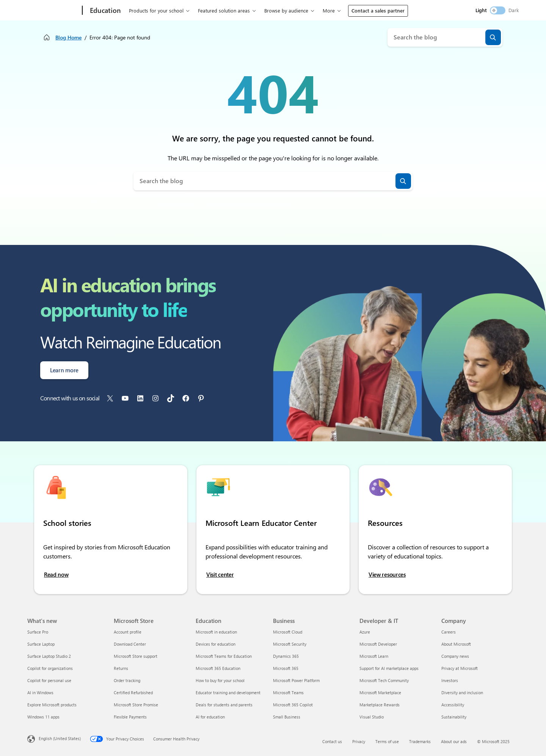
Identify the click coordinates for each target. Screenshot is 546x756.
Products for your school (156, 10)
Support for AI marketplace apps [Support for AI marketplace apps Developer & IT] (389, 668)
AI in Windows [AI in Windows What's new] (40, 692)
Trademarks (420, 741)
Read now (56, 575)
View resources (387, 575)
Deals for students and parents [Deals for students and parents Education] (224, 705)
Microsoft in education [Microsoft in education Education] (216, 632)
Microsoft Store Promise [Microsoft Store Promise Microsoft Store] (136, 705)
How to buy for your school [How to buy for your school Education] (220, 680)
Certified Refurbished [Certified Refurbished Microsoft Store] (133, 692)
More (329, 10)
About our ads (454, 741)
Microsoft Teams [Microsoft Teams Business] (288, 692)
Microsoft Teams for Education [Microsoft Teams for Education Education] (224, 656)
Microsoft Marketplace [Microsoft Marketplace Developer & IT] (380, 692)
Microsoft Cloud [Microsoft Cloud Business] (288, 632)
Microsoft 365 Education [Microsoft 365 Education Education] (218, 668)
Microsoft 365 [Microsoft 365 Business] (286, 668)
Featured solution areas (224, 10)
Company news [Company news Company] (455, 656)
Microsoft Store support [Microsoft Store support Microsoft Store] (136, 656)
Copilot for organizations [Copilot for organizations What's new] (50, 668)
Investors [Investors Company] (450, 680)
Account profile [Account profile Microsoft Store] (128, 632)
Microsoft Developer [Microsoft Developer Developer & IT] (378, 644)
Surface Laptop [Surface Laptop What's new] (41, 644)
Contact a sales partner (378, 10)
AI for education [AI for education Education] (210, 717)
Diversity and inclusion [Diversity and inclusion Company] (462, 692)
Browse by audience (286, 10)
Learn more (64, 370)
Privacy (359, 741)
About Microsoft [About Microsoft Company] (456, 644)
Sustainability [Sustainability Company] (454, 717)
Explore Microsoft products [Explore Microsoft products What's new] (52, 705)
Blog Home (68, 37)
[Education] (105, 11)
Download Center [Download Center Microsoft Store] (130, 644)
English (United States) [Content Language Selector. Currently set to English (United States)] (60, 738)
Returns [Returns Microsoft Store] (121, 668)
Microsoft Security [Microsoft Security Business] (290, 644)
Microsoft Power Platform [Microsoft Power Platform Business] (296, 680)
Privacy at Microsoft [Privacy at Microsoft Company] (460, 668)
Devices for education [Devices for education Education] (216, 644)
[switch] (498, 10)
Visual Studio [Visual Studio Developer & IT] (372, 717)
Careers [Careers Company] (449, 632)
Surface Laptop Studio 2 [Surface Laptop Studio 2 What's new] (49, 656)
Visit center (220, 575)
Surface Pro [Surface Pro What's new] (38, 632)
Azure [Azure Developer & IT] (365, 632)
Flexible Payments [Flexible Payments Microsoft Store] (130, 717)
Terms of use (387, 741)
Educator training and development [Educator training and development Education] (228, 692)
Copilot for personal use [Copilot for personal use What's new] (49, 680)
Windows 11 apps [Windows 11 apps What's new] (43, 717)
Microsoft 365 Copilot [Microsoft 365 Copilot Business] (293, 705)
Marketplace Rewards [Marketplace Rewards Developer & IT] (380, 705)
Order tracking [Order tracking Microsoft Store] (127, 680)
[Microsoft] (53, 11)
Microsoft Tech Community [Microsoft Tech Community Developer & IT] (384, 680)
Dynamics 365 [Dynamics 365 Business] (286, 656)
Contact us (332, 741)
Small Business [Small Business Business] (287, 717)
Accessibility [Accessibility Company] (453, 705)
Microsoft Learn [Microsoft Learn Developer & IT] (374, 656)
